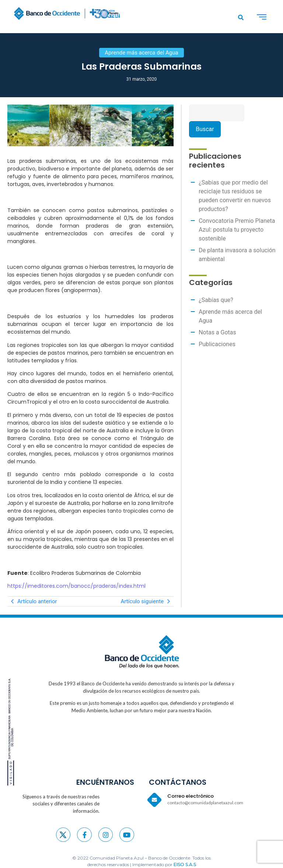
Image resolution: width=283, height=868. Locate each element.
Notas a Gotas (217, 332)
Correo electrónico (191, 796)
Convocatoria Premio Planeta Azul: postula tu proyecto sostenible (237, 230)
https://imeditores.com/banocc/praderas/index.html (76, 586)
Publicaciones (217, 344)
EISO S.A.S (185, 865)
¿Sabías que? (216, 300)
